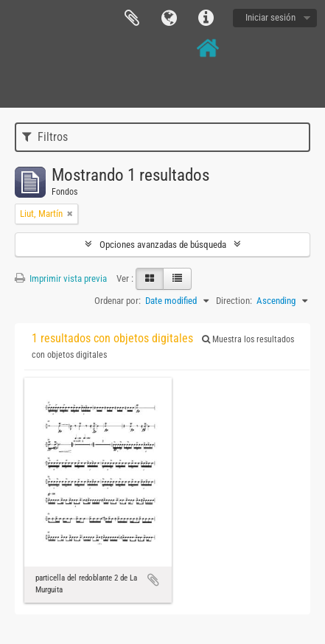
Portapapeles (132, 18)
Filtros (45, 137)
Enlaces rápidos (206, 18)
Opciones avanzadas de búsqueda (163, 245)
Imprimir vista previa (61, 278)
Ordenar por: (118, 301)
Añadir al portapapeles (153, 580)
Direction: (234, 301)
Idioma (169, 18)
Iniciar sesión (270, 17)
